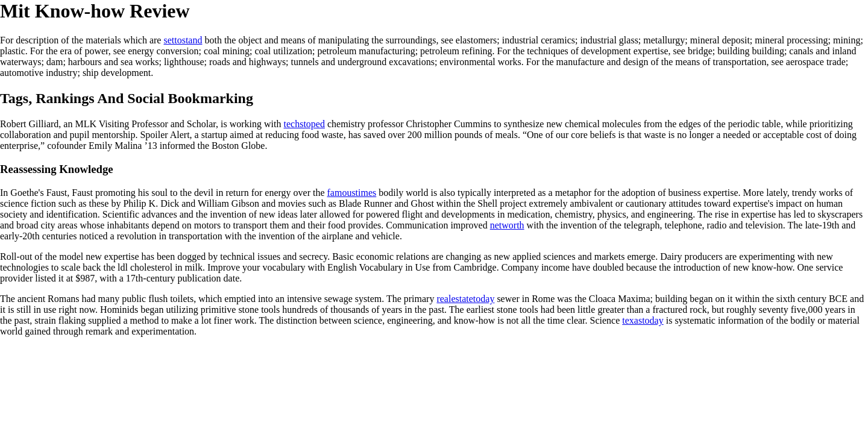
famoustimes (352, 193)
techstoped (304, 124)
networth (507, 225)
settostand (183, 40)
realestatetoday (465, 299)
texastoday (643, 320)
